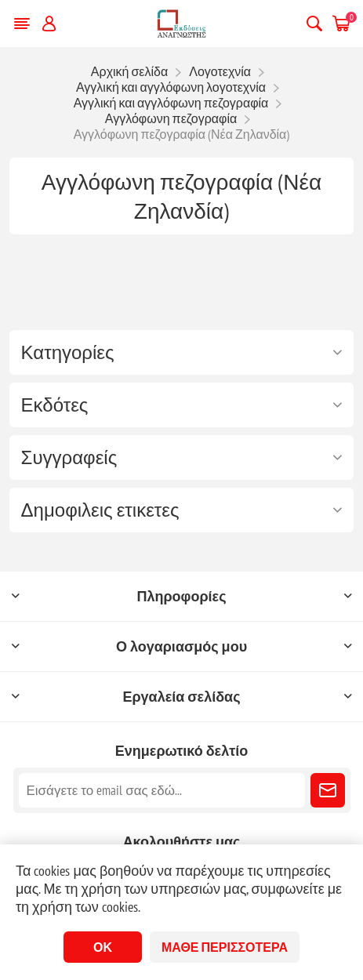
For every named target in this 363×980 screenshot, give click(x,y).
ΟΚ (103, 947)
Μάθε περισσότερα (225, 947)
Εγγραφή (328, 790)
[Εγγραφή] (162, 790)
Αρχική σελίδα (129, 71)
